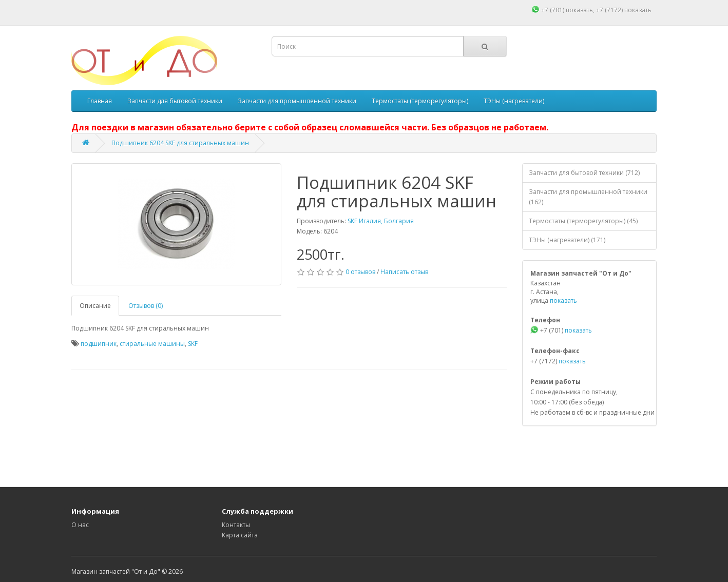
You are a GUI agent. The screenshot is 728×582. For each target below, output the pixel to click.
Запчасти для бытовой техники (175, 101)
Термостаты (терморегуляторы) (420, 101)
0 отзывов (360, 272)
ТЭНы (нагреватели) (514, 101)
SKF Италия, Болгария (381, 221)
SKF (193, 344)
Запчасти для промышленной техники (297, 101)
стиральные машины (152, 344)
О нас (80, 525)
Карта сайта (240, 535)
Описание (95, 306)
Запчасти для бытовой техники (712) (584, 173)
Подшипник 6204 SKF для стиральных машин (180, 143)
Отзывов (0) (146, 306)
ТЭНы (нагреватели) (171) (567, 240)
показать (579, 10)
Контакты (236, 525)
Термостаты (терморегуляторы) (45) (583, 221)
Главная (100, 101)
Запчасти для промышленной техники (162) (588, 197)
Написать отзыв (404, 272)
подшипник (99, 344)
